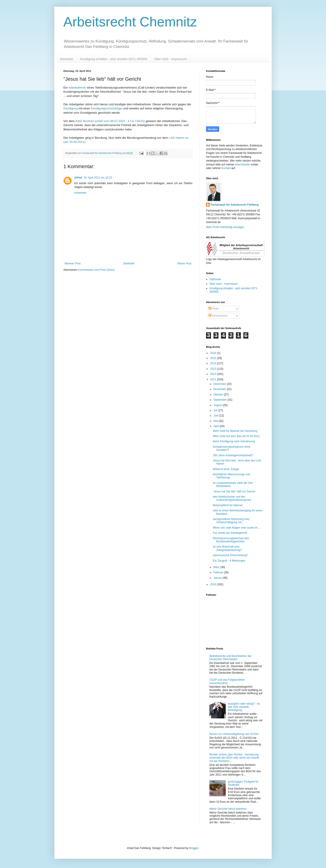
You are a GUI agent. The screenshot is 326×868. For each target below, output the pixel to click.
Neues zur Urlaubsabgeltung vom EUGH (234, 734)
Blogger (194, 848)
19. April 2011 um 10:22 (98, 178)
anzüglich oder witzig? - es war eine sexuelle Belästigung (244, 707)
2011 (214, 379)
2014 (214, 363)
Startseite (66, 59)
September (221, 400)
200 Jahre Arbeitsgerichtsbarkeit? (233, 455)
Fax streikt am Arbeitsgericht (230, 533)
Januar (218, 578)
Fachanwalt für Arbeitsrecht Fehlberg (235, 205)
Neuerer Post (73, 263)
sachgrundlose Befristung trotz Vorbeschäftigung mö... (231, 521)
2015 (214, 358)
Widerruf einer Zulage (226, 469)
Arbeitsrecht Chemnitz (130, 22)
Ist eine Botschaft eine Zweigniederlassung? (227, 548)
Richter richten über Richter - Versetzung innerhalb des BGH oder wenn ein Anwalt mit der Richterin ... (234, 758)
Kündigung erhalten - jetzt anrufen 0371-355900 (114, 59)
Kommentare (218, 316)
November (220, 389)
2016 (214, 353)
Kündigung (71, 108)
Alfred (78, 178)
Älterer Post (184, 263)
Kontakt (226, 168)
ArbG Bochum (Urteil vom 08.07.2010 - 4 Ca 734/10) (110, 121)
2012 (214, 374)
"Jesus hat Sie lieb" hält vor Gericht (234, 492)
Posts (214, 309)
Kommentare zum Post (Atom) (96, 270)
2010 (214, 584)
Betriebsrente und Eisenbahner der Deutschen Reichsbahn (230, 658)
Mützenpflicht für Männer (228, 505)
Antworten (80, 193)
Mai (216, 421)
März (217, 567)
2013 (214, 369)
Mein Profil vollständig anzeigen (225, 227)
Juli (216, 410)
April (217, 426)
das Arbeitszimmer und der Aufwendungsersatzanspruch (232, 498)
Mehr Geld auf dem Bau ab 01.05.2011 (236, 436)
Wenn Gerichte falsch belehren (228, 809)
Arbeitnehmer (77, 88)
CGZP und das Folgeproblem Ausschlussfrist (227, 681)
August (218, 405)
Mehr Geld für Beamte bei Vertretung (235, 431)
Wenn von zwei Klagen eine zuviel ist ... (237, 528)
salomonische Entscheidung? (230, 555)
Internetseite (242, 165)
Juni (216, 416)
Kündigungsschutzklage (107, 108)
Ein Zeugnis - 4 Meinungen (229, 561)
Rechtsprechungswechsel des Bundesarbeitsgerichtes (231, 540)
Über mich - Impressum (170, 59)
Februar (219, 572)
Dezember (220, 384)
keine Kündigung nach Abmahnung (234, 441)
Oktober (219, 395)
